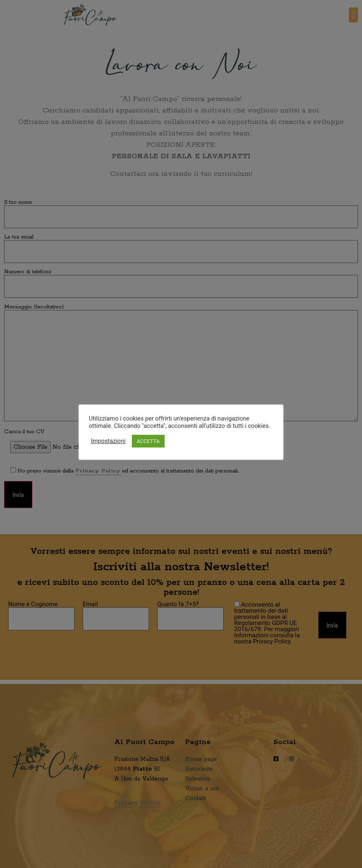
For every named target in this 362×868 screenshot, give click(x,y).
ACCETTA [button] (148, 441)
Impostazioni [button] (108, 441)
